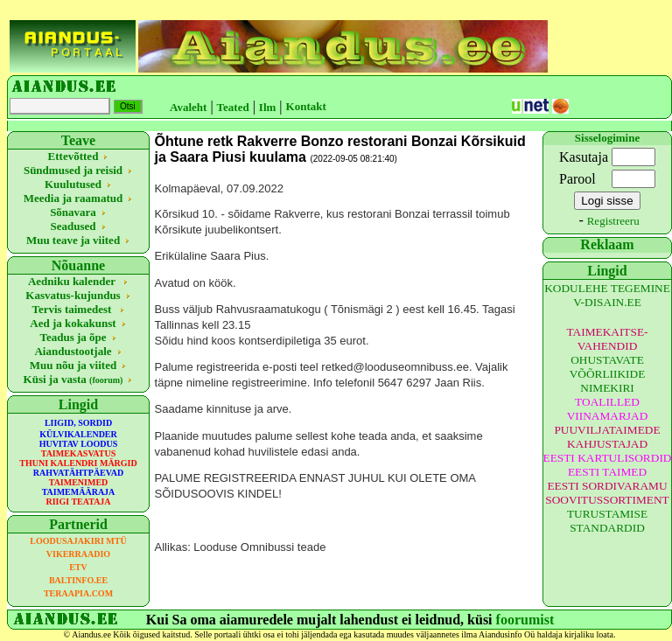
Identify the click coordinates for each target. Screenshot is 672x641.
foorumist (525, 620)
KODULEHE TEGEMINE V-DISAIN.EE (607, 295)
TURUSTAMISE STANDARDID (607, 521)
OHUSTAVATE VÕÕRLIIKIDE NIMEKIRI (608, 374)
